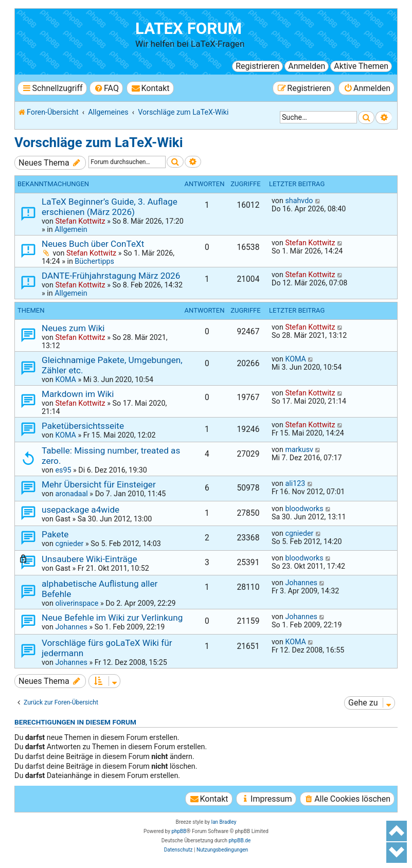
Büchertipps (94, 261)
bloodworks (304, 509)
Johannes (301, 583)
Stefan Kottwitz (80, 221)
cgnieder (69, 544)
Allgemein (71, 229)
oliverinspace (77, 603)
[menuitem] (106, 88)
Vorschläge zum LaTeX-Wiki (99, 142)
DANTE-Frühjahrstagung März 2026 (111, 276)
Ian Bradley (223, 822)
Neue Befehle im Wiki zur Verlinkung (112, 618)
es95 (63, 470)
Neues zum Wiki (73, 328)
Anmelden (307, 66)
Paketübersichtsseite (83, 426)
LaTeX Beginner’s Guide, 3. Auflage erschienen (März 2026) (110, 207)
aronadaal (71, 494)
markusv (299, 449)
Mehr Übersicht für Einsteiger (99, 484)
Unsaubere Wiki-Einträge (89, 559)
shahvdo (299, 201)
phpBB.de (239, 840)
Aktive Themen (361, 66)
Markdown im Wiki (78, 394)
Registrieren (257, 66)
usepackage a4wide (80, 510)
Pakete (55, 534)
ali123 (295, 483)
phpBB (179, 831)
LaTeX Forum (189, 29)
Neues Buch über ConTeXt (93, 244)
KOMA (66, 379)
